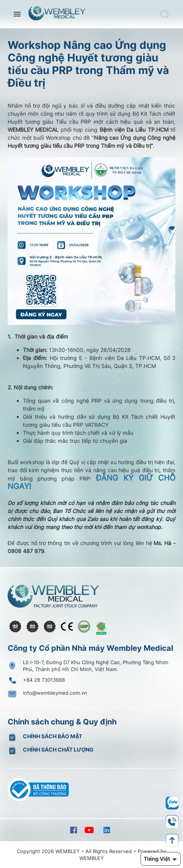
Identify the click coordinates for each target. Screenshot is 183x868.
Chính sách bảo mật (53, 736)
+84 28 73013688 (44, 680)
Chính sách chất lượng (58, 749)
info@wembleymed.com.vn (55, 693)
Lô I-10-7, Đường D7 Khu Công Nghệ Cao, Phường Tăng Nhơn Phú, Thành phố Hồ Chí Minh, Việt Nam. (96, 666)
